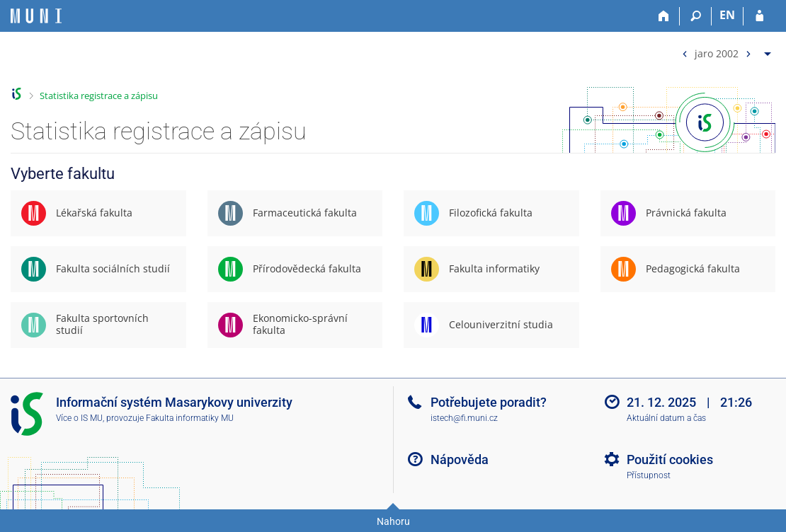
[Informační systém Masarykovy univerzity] (36, 16)
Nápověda (460, 459)
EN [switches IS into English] (727, 15)
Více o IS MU (79, 418)
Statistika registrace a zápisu (99, 96)
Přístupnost (649, 475)
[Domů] (664, 16)
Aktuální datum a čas (666, 418)
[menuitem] (725, 51)
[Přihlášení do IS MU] (759, 16)
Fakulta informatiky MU (190, 418)
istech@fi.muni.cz (464, 418)
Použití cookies (670, 459)
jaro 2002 (717, 53)
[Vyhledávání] (696, 16)
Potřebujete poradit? (489, 402)
